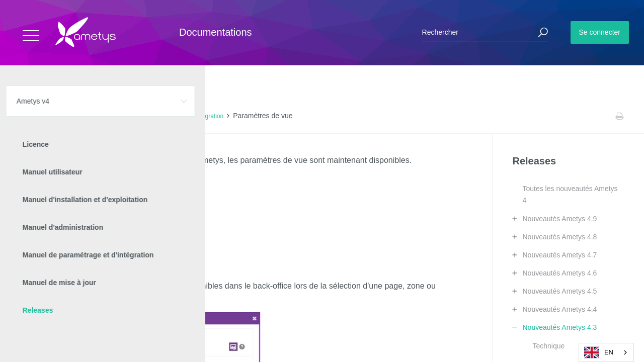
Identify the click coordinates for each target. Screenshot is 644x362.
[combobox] (606, 352)
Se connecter (600, 32)
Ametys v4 (63, 116)
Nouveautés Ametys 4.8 (559, 237)
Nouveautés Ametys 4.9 (559, 219)
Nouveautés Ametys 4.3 (154, 116)
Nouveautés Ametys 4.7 (559, 255)
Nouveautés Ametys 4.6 (559, 273)
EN (599, 352)
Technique (548, 346)
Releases (100, 116)
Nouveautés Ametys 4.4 (559, 309)
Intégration (209, 116)
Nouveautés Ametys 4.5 (559, 291)
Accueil (30, 116)
